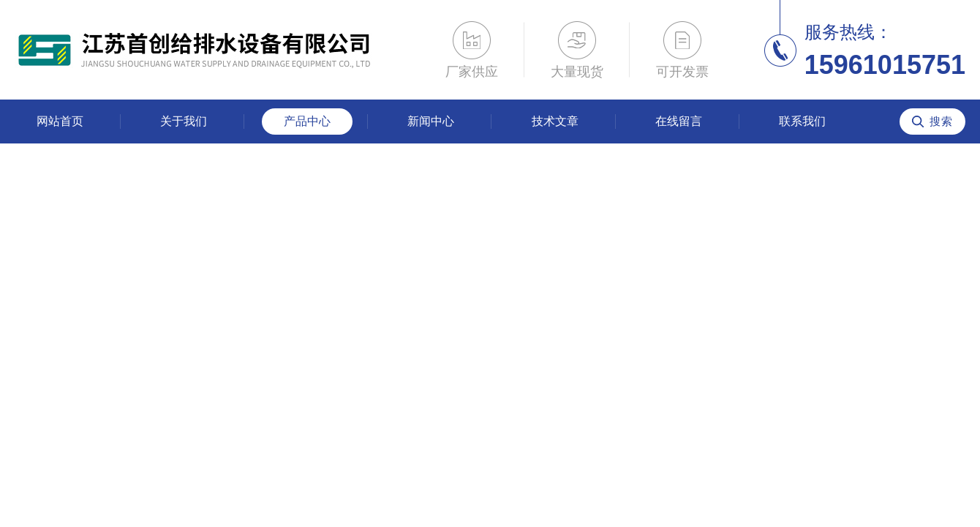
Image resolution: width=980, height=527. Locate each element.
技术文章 (555, 121)
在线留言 (679, 121)
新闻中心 (431, 121)
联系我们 (802, 121)
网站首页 (60, 121)
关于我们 (184, 121)
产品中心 (307, 121)
